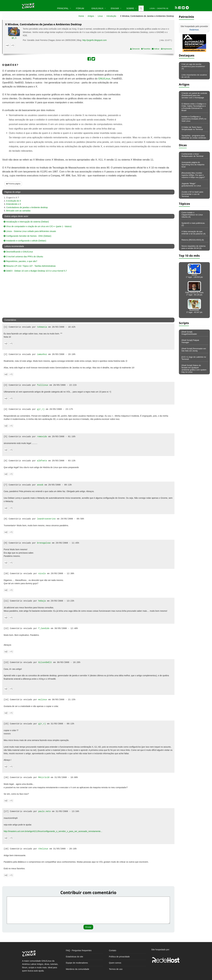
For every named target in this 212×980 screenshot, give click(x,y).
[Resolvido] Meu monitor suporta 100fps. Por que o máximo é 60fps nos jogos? (193, 175)
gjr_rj (14, 38)
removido (42, 437)
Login (152, 8)
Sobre (130, 8)
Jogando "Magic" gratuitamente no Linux (191, 185)
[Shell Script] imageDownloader (189, 333)
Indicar (156, 49)
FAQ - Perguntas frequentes (79, 950)
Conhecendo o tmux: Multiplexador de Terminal (192, 155)
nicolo (42, 574)
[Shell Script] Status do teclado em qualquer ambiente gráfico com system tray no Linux (194, 369)
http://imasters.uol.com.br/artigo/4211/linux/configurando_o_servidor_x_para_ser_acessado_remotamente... (53, 831)
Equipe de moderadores (77, 963)
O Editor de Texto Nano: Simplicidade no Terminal (192, 128)
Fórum (80, 8)
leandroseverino (46, 519)
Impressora (166, 49)
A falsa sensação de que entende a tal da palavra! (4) (194, 233)
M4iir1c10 (44, 777)
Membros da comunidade (78, 969)
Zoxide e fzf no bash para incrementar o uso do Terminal (192, 194)
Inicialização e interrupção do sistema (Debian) (26, 222)
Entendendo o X (14, 204)
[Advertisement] (149, 90)
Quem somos (115, 963)
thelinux (43, 849)
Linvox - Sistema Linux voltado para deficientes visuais (30, 231)
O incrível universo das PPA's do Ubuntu (23, 257)
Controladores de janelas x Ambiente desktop (27, 207)
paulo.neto (44, 811)
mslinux (43, 700)
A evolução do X (13, 201)
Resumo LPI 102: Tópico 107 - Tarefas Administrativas (30, 266)
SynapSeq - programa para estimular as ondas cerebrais (194, 137)
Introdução (111, 16)
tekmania (42, 327)
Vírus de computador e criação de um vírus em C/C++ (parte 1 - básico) (38, 226)
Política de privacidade (119, 957)
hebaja (42, 601)
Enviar (115, 8)
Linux (100, 16)
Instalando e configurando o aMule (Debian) (25, 241)
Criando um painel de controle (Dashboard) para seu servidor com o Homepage (194, 95)
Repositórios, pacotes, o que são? (20, 261)
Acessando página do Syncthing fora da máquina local (193, 165)
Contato (113, 950)
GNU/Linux (97, 8)
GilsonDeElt (45, 662)
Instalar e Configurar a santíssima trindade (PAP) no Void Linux (194, 119)
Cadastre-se (163, 8)
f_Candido (44, 628)
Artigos (91, 16)
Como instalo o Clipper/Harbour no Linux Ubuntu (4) (192, 215)
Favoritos (146, 49)
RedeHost (194, 30)
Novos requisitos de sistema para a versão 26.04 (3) (194, 247)
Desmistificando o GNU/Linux (18, 252)
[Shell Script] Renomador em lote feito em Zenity (194, 350)
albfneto (42, 461)
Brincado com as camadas (18, 211)
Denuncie (135, 49)
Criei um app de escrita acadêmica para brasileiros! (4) (193, 66)
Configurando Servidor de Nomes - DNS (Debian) (27, 236)
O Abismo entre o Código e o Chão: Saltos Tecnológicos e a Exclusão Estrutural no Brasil (194, 107)
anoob (40, 485)
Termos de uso (116, 969)
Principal (63, 8)
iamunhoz (42, 354)
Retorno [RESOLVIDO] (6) (193, 240)
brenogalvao (44, 543)
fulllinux (43, 385)
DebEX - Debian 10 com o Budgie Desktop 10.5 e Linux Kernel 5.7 (35, 271)
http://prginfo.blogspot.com (94, 40)
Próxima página (13, 184)
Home (81, 16)
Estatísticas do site (75, 957)
